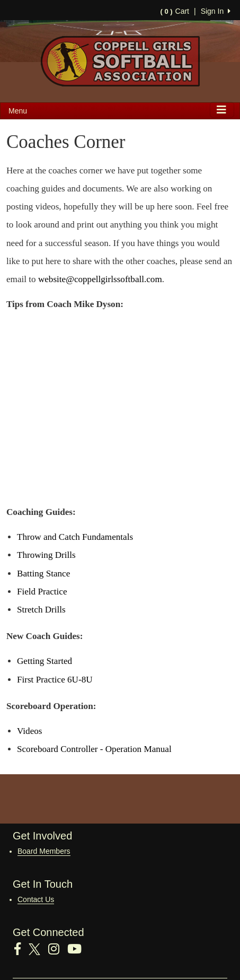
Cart (175, 11)
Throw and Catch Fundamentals (75, 537)
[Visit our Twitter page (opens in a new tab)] (38, 949)
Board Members (44, 851)
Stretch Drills (41, 610)
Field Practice (42, 592)
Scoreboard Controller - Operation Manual (94, 749)
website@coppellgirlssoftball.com (100, 279)
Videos (29, 731)
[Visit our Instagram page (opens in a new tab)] (58, 949)
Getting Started (45, 661)
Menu (18, 111)
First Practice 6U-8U (55, 680)
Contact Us (36, 899)
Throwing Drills (46, 555)
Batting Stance (43, 574)
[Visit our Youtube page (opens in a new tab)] (78, 949)
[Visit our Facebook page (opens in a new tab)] (21, 949)
